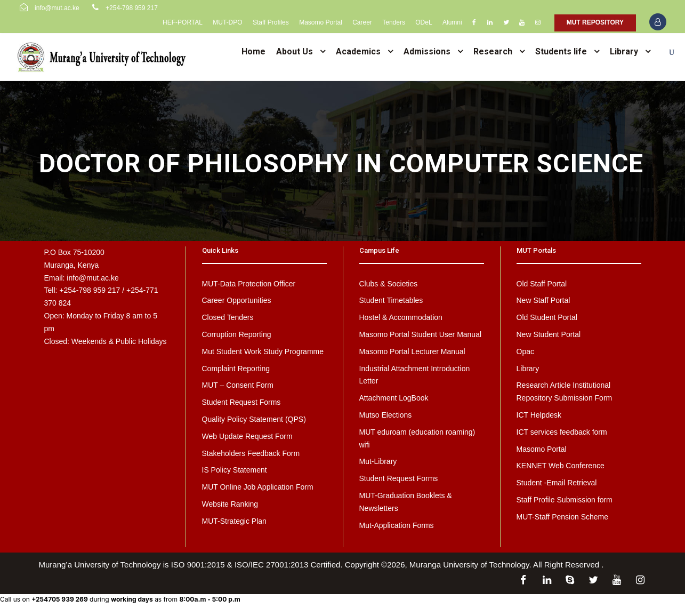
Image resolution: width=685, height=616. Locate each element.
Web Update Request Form (247, 436)
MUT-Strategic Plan (234, 521)
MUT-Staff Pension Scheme (562, 517)
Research (493, 51)
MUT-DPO (227, 22)
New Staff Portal (543, 300)
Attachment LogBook (394, 398)
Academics (358, 51)
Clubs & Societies (389, 284)
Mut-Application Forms (397, 525)
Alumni (452, 22)
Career (362, 22)
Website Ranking (230, 504)
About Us (295, 51)
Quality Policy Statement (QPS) (254, 419)
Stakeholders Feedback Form (251, 453)
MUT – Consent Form (238, 385)
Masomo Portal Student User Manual (421, 334)
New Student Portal (549, 334)
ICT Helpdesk (539, 415)
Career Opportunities (237, 300)
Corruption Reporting (237, 334)
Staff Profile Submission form (565, 500)
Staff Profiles (271, 22)
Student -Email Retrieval (557, 483)
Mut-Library (378, 461)
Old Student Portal (547, 317)
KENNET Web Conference (561, 466)
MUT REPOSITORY (595, 22)
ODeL (424, 22)
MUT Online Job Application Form (258, 487)
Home (253, 51)
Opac (525, 351)
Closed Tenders (228, 317)
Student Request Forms (241, 402)
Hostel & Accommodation (401, 317)
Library (624, 51)
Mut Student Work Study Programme (263, 351)
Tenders (394, 22)
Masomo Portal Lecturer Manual (412, 351)
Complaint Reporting (236, 369)
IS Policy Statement (235, 470)
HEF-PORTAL (183, 22)
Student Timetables (391, 300)
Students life (561, 51)
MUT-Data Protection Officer (249, 284)
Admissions (427, 51)
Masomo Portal (321, 22)
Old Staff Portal (542, 284)
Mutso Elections (386, 415)
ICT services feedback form (562, 432)
